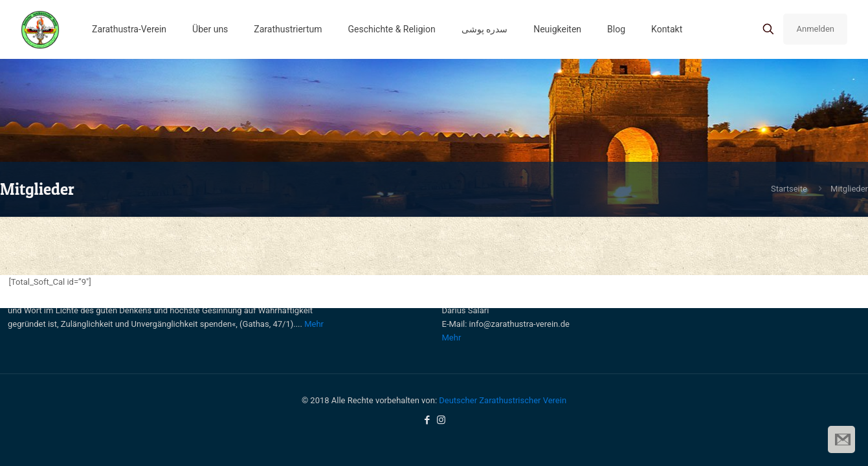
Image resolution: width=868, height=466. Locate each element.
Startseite (789, 189)
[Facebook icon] (428, 420)
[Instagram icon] (441, 420)
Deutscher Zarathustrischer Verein (503, 400)
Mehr (314, 324)
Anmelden (815, 29)
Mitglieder (849, 189)
